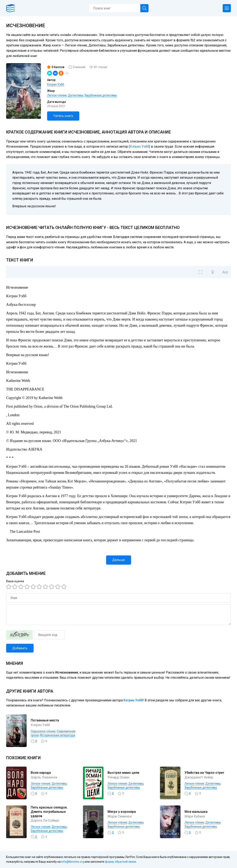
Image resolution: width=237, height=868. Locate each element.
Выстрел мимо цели (123, 773)
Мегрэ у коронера (122, 812)
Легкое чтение (57, 95)
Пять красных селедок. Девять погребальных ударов (49, 812)
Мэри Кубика (195, 816)
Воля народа (41, 773)
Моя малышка (196, 812)
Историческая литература (58, 735)
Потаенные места (45, 720)
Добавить (20, 648)
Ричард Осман (118, 777)
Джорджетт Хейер (199, 777)
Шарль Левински (44, 777)
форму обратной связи (121, 862)
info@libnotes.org (73, 862)
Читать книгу (63, 116)
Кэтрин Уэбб (56, 84)
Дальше (119, 560)
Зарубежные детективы (101, 95)
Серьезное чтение (43, 731)
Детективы (76, 95)
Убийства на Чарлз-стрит (204, 773)
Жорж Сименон (120, 816)
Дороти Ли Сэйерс (45, 820)
